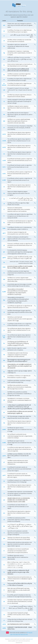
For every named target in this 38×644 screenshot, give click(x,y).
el (4, 128)
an (4, 31)
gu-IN (4, 258)
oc (4, 449)
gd (4, 239)
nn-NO (4, 443)
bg (4, 53)
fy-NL (4, 228)
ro (4, 487)
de (4, 114)
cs (4, 96)
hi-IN (4, 267)
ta (4, 565)
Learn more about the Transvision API (19, 635)
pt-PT (4, 475)
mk (4, 400)
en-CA (4, 134)
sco (4, 513)
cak (4, 90)
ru (4, 493)
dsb (4, 121)
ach (4, 25)
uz (4, 615)
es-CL (4, 167)
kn (4, 366)
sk (4, 520)
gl (4, 245)
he (4, 262)
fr (4, 216)
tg (4, 579)
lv (4, 394)
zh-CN (4, 624)
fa (4, 199)
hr (4, 273)
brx (4, 70)
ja (4, 330)
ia (4, 307)
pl (4, 462)
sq (4, 544)
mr (4, 412)
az (4, 41)
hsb (4, 279)
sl (4, 533)
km (4, 360)
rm (4, 481)
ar (4, 36)
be (4, 46)
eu (4, 193)
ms (4, 417)
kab (4, 349)
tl (4, 590)
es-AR (4, 161)
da (4, 108)
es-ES (4, 174)
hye (4, 300)
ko (4, 372)
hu (4, 285)
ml (4, 407)
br (4, 65)
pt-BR (4, 469)
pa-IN (4, 456)
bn (4, 59)
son (4, 538)
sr (4, 551)
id (4, 312)
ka (4, 343)
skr (4, 526)
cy (4, 101)
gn (4, 252)
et (4, 187)
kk (4, 355)
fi (4, 210)
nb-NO (4, 430)
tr (4, 596)
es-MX (4, 180)
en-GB (4, 141)
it (4, 325)
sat (4, 500)
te (4, 572)
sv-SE (4, 557)
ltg (4, 387)
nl (4, 436)
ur (4, 608)
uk (4, 602)
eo (4, 154)
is (4, 319)
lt (4, 381)
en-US (4, 147)
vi (4, 620)
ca (4, 80)
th (4, 584)
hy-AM (4, 292)
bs (4, 75)
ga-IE (4, 233)
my (4, 423)
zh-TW (4, 628)
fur (4, 223)
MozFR (32, 639)
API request (30, 633)
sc (4, 507)
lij (4, 377)
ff (4, 204)
